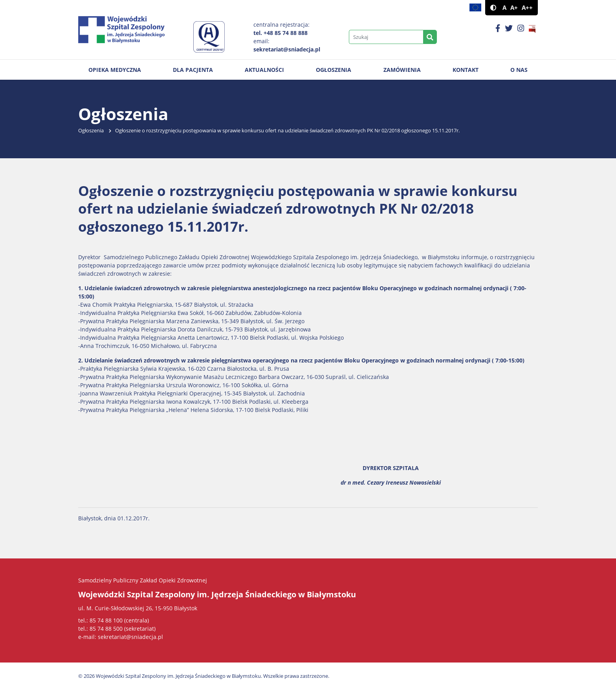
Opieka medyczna (115, 70)
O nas (519, 70)
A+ (514, 8)
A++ (527, 8)
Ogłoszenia (334, 70)
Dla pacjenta (193, 70)
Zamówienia (402, 70)
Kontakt (466, 70)
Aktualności (264, 70)
